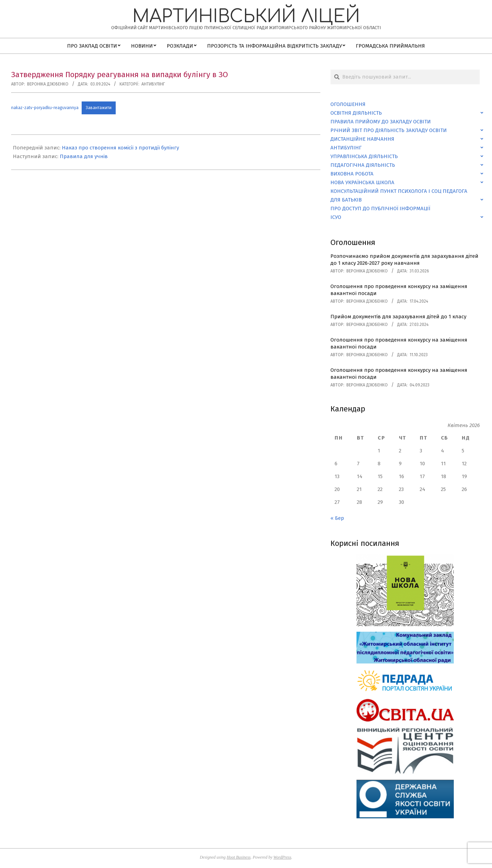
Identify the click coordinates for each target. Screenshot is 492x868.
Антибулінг (153, 84)
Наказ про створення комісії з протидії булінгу (120, 148)
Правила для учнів (84, 156)
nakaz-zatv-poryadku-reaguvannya (45, 108)
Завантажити (99, 108)
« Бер (337, 518)
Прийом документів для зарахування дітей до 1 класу (398, 317)
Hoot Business (239, 857)
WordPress (282, 857)
